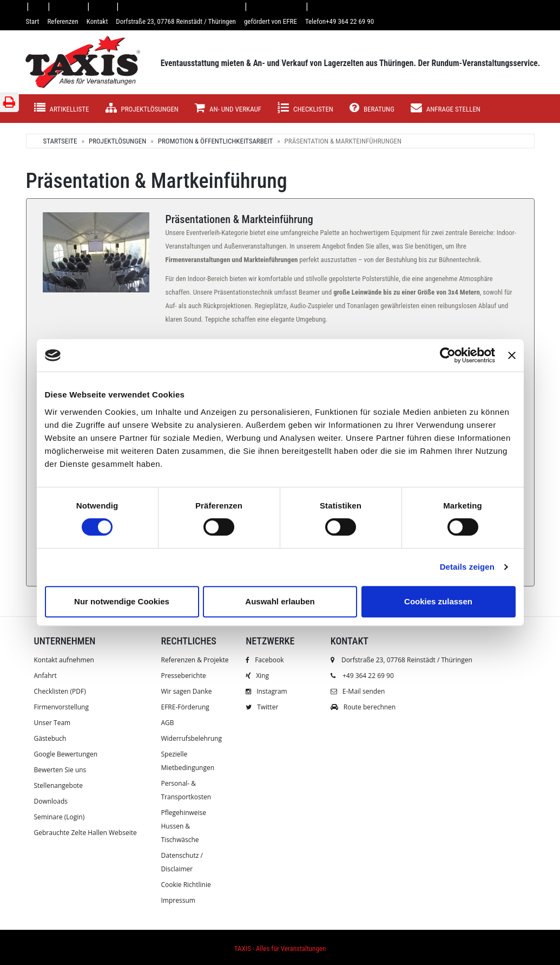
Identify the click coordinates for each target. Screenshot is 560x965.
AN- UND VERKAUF (228, 108)
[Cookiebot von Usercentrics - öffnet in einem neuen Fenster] (448, 355)
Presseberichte (184, 676)
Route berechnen (363, 707)
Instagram (266, 691)
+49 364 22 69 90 (368, 676)
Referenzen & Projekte (195, 660)
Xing (257, 676)
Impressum (178, 900)
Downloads (51, 801)
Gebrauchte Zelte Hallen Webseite (85, 833)
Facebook (265, 660)
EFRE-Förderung (185, 707)
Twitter (262, 707)
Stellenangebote (59, 785)
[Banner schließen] (512, 355)
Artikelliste (62, 108)
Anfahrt (45, 676)
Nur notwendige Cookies (122, 601)
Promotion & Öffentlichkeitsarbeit (215, 141)
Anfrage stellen (446, 108)
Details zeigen (467, 567)
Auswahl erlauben (280, 601)
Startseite (60, 141)
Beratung (372, 108)
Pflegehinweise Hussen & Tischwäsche (184, 826)
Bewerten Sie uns (60, 770)
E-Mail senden (358, 691)
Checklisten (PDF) (60, 691)
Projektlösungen (142, 108)
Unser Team (52, 723)
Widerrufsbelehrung (192, 738)
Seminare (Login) (60, 817)
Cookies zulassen (438, 601)
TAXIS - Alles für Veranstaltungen (280, 948)
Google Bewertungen (66, 754)
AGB (168, 723)
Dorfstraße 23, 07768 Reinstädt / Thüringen (401, 660)
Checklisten (305, 108)
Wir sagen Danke (187, 691)
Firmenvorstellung (61, 707)
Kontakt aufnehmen (64, 660)
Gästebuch (50, 738)
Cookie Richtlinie (186, 885)
